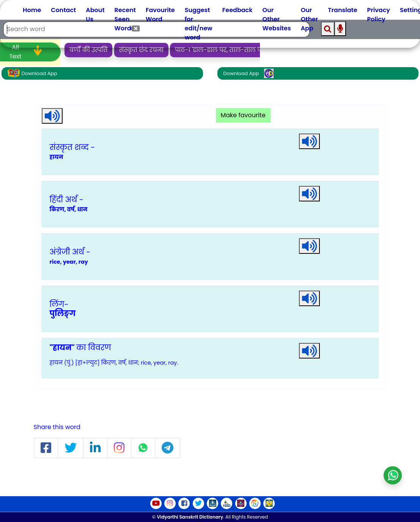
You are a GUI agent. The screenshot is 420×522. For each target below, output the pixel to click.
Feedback (238, 10)
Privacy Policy (379, 15)
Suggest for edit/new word (199, 24)
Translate (342, 10)
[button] (46, 448)
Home (32, 10)
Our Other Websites (277, 19)
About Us (95, 15)
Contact (63, 10)
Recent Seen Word (125, 19)
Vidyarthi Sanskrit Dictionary (190, 517)
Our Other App (310, 19)
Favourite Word (160, 15)
